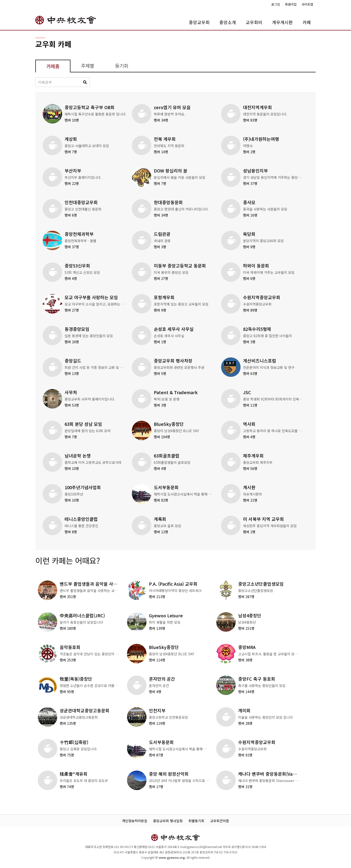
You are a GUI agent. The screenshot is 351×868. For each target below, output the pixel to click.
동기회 (122, 66)
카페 (307, 22)
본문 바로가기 (0, 0)
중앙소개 (228, 22)
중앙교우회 (199, 22)
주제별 (88, 66)
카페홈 (53, 66)
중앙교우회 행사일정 (168, 821)
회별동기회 (196, 821)
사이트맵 (307, 4)
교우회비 (254, 22)
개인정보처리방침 (135, 821)
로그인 (276, 4)
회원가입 (291, 4)
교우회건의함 (220, 821)
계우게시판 (282, 22)
